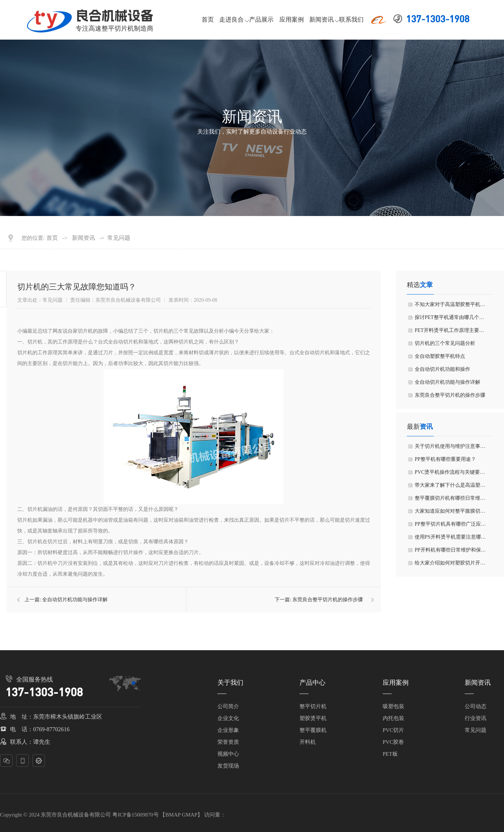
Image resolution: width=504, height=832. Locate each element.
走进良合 (231, 20)
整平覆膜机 (313, 730)
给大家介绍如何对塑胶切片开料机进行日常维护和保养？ (450, 565)
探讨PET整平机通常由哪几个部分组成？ (449, 319)
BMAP (173, 815)
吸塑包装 (393, 706)
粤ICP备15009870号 (135, 815)
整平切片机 (313, 706)
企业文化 (228, 718)
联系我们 (351, 20)
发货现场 (228, 766)
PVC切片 (393, 730)
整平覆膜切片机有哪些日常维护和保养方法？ (450, 500)
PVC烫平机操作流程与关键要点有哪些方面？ (450, 474)
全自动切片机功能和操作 (442, 369)
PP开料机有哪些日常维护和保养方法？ (450, 552)
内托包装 (393, 718)
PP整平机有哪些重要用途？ (445, 459)
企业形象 (228, 730)
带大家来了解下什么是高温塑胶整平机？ (450, 487)
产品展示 (261, 20)
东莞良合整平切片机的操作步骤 (328, 600)
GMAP (190, 815)
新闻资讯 (321, 20)
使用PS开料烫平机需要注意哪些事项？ (450, 539)
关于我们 (230, 683)
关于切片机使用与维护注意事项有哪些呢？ (450, 448)
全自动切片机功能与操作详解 (75, 600)
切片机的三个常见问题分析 (445, 343)
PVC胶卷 (393, 742)
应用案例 (292, 20)
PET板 (390, 754)
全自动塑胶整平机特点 (440, 356)
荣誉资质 (228, 742)
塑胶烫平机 (313, 718)
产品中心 (312, 683)
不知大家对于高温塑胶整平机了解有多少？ (450, 306)
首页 (208, 20)
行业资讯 (476, 718)
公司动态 (476, 706)
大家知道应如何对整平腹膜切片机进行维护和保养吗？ (450, 513)
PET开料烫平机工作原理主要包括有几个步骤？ (449, 332)
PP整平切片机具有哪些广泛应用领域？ (450, 526)
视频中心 (228, 754)
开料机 (308, 742)
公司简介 (228, 706)
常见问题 (119, 238)
